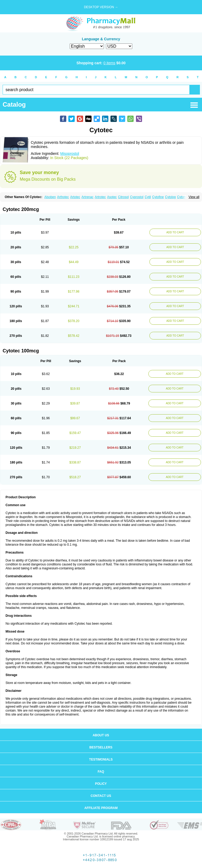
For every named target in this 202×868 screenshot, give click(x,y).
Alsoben (50, 197)
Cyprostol (137, 197)
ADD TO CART (175, 232)
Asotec (112, 197)
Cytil (148, 197)
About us (101, 735)
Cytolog (171, 197)
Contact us (101, 796)
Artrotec (100, 197)
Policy (101, 784)
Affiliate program (101, 808)
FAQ (101, 772)
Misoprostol (70, 154)
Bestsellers (101, 747)
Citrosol (123, 197)
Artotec (75, 197)
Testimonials (101, 759)
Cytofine (158, 197)
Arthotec (63, 197)
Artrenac (87, 197)
